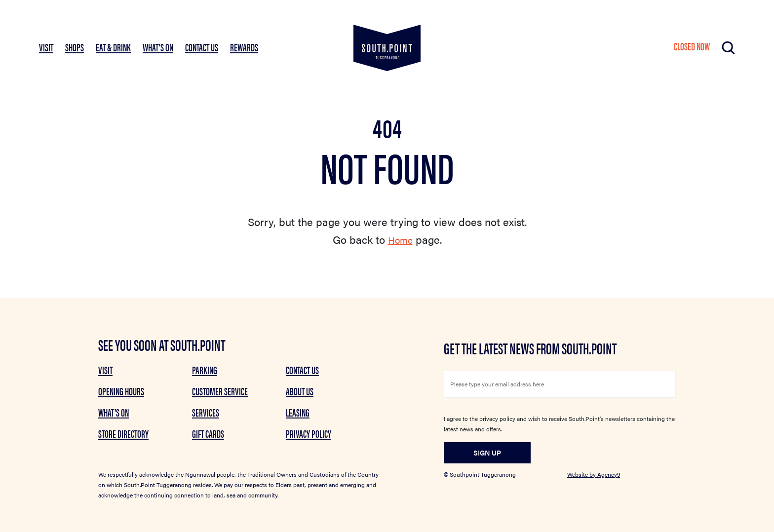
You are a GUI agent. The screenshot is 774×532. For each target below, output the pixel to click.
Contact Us (202, 47)
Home (400, 239)
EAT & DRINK (113, 47)
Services (206, 412)
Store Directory (123, 433)
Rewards (244, 47)
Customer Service (220, 391)
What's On (158, 47)
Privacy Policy (309, 433)
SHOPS (75, 47)
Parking (205, 370)
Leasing (298, 412)
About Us (300, 391)
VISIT (46, 47)
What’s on (114, 412)
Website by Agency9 (594, 474)
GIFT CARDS (208, 433)
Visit (105, 370)
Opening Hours (121, 391)
